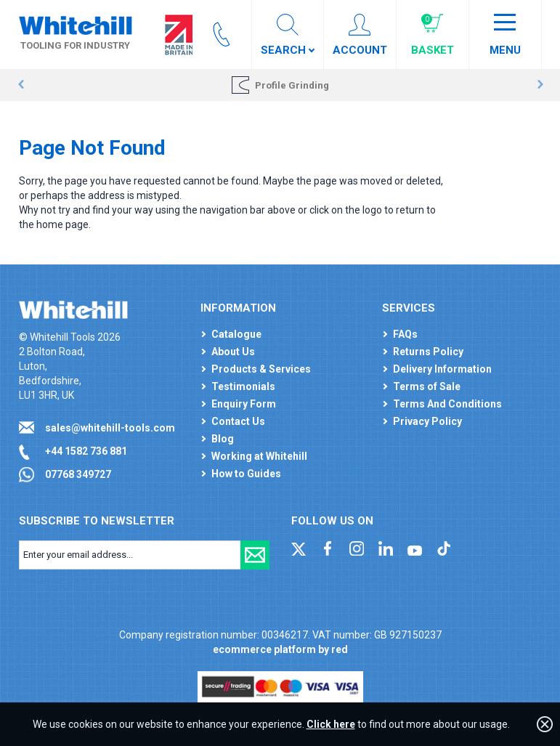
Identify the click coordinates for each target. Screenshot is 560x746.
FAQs (405, 334)
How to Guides (246, 474)
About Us (233, 352)
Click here (331, 724)
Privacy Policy (427, 421)
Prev (21, 85)
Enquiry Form (244, 404)
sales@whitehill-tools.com (110, 428)
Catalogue (236, 334)
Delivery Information (442, 369)
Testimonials (243, 386)
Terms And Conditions (447, 404)
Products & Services (261, 369)
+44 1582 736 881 (86, 451)
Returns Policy (428, 352)
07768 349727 (78, 474)
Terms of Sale (427, 386)
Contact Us (238, 421)
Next (540, 85)
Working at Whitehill (259, 456)
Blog (223, 439)
